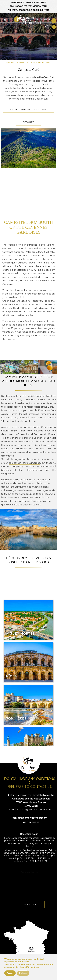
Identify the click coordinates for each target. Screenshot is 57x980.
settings (34, 967)
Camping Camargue (16, 62)
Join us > (30, 904)
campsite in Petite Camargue (24, 463)
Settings (23, 973)
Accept (10, 973)
